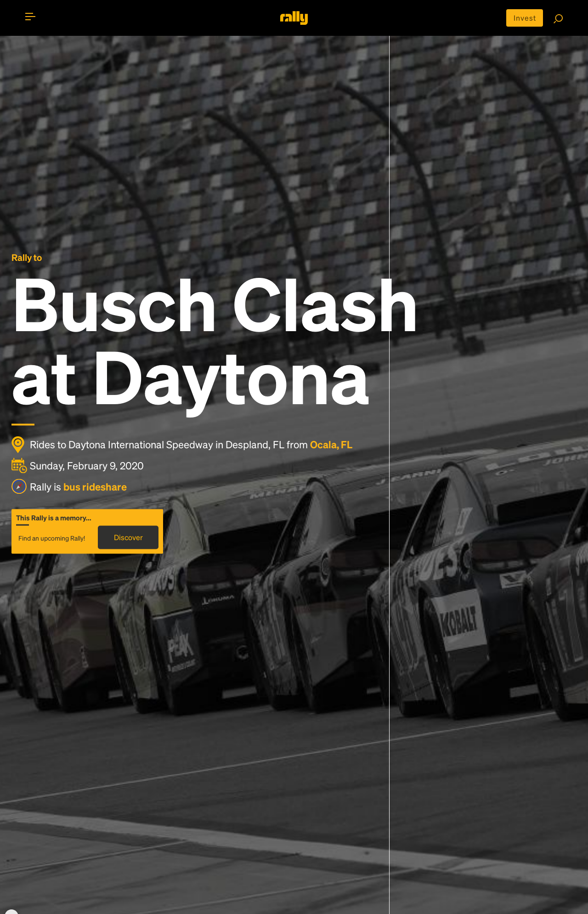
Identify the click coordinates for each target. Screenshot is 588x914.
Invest (525, 18)
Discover (128, 538)
